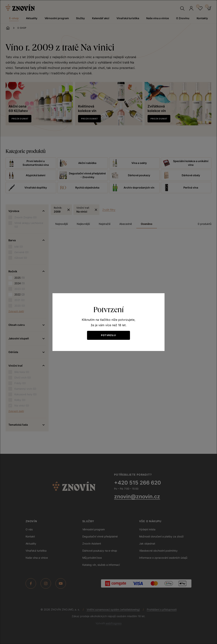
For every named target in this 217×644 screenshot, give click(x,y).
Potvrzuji (108, 335)
